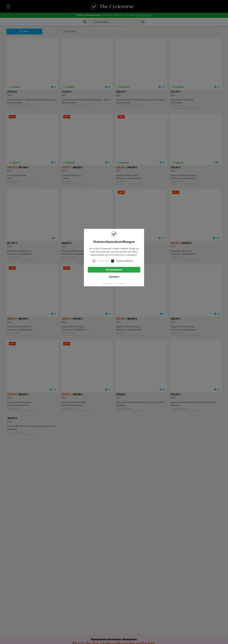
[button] (108, 284)
